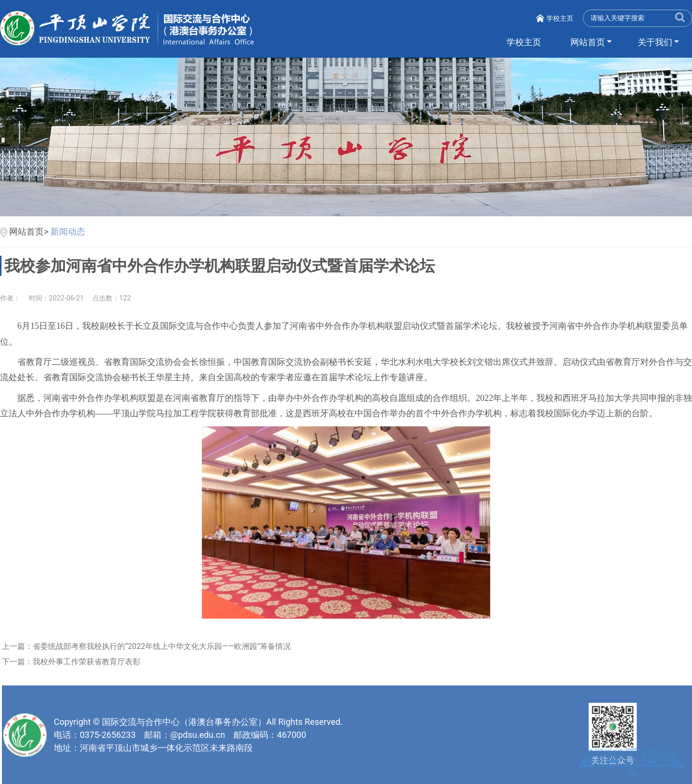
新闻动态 (68, 231)
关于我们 (655, 42)
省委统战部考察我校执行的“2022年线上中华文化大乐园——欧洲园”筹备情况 (165, 646)
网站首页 (588, 42)
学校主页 (560, 18)
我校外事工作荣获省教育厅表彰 (89, 662)
